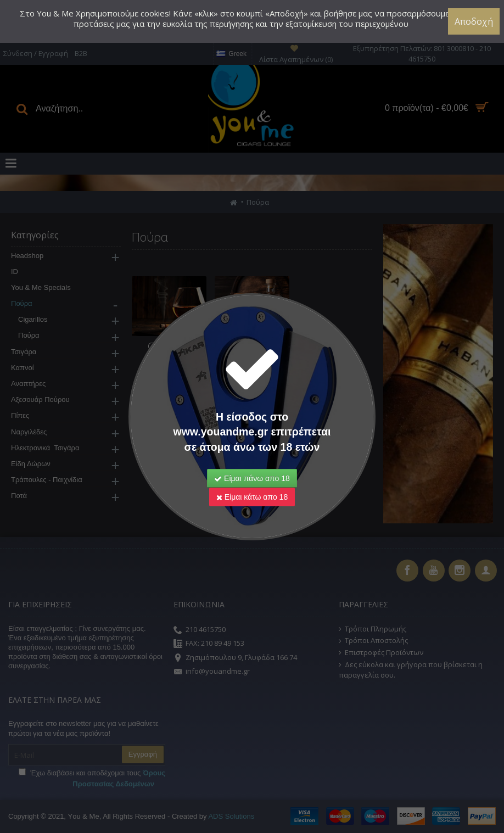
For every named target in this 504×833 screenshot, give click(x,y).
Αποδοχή (474, 21)
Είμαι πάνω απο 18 (252, 478)
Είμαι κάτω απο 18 (252, 497)
